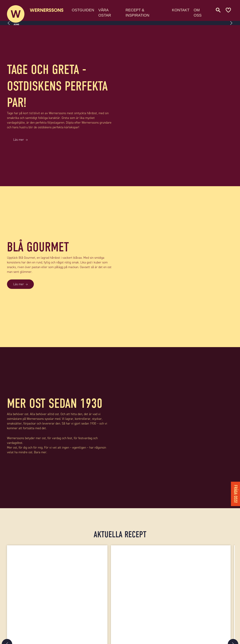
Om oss (200, 12)
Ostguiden (88, 10)
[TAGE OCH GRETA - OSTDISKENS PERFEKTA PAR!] (180, 106)
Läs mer (19, 140)
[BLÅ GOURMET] (180, 267)
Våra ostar (110, 12)
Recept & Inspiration (141, 12)
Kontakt (182, 10)
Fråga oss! (236, 494)
